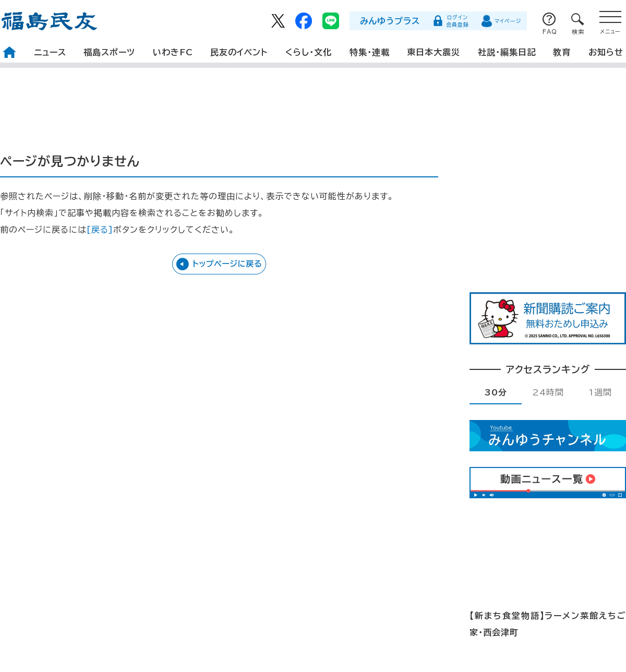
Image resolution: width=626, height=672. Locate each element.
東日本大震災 (434, 52)
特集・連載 (370, 52)
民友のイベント (239, 52)
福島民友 (50, 21)
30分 (496, 392)
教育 (562, 52)
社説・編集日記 (507, 52)
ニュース (50, 52)
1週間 (600, 392)
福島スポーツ (109, 52)
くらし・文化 (309, 52)
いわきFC (173, 52)
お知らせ (606, 52)
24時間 (548, 392)
